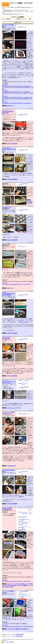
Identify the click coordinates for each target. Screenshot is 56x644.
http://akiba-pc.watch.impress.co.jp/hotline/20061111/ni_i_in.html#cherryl (16, 284)
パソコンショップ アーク (14, 408)
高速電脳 (23, 529)
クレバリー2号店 (25, 380)
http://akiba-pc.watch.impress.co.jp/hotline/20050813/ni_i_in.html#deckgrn (17, 102)
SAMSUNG (6, 207)
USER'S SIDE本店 (12, 144)
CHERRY (5, 244)
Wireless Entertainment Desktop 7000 (8, 112)
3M (4, 470)
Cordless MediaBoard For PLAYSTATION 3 (8, 294)
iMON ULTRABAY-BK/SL (7, 509)
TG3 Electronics (7, 25)
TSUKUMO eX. (24, 414)
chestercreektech (7, 148)
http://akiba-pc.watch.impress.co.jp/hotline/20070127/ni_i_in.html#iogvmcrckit (18, 626)
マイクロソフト (7, 110)
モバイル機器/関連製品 (18, 634)
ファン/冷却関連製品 (17, 636)
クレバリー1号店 (25, 508)
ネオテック (24, 27)
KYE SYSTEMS (7, 337)
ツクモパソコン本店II (13, 629)
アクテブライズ (7, 412)
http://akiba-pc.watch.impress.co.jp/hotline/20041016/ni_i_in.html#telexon (17, 85)
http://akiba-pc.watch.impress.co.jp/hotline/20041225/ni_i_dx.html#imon (16, 581)
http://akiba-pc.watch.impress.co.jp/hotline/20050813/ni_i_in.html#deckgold (17, 97)
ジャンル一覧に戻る (9, 642)
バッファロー (6, 591)
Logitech (5, 292)
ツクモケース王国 (21, 585)
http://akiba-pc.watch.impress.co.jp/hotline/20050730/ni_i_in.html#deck (16, 91)
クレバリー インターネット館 (15, 584)
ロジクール (6, 380)
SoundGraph (6, 508)
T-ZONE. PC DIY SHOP (9, 585)
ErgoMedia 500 (6, 339)
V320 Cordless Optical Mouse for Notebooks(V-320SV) (9, 382)
